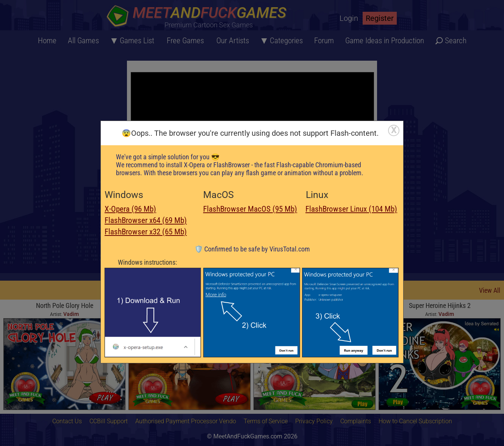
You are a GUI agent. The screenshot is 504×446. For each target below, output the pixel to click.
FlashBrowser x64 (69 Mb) (146, 220)
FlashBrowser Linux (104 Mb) (351, 209)
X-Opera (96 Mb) (130, 209)
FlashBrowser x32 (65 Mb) (146, 232)
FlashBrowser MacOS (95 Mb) (250, 209)
